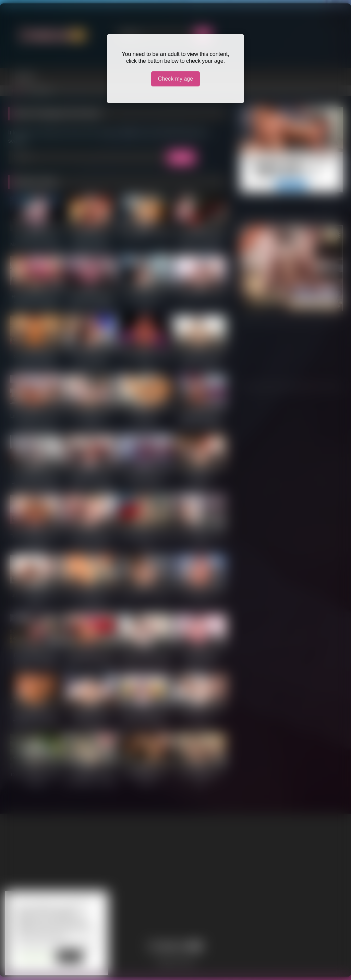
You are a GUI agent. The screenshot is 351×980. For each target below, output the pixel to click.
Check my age (175, 79)
